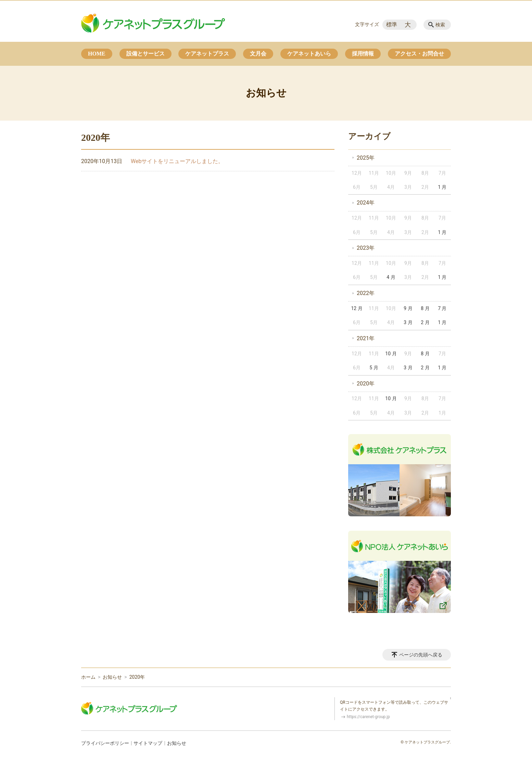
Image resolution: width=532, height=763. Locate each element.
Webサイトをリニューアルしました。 (177, 161)
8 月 (425, 308)
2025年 (366, 158)
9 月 (408, 308)
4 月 (391, 277)
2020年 (366, 384)
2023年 (366, 248)
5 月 (374, 368)
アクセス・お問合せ (419, 54)
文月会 (258, 54)
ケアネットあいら (309, 54)
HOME (97, 54)
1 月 (442, 187)
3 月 (408, 322)
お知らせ (112, 677)
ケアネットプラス (207, 54)
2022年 (366, 293)
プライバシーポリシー (105, 743)
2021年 (366, 338)
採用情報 (363, 54)
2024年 (366, 203)
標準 (392, 24)
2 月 (425, 322)
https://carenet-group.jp (368, 717)
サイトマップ (148, 743)
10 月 (391, 354)
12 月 (357, 308)
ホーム (88, 677)
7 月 (442, 308)
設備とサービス (145, 54)
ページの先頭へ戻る (421, 655)
